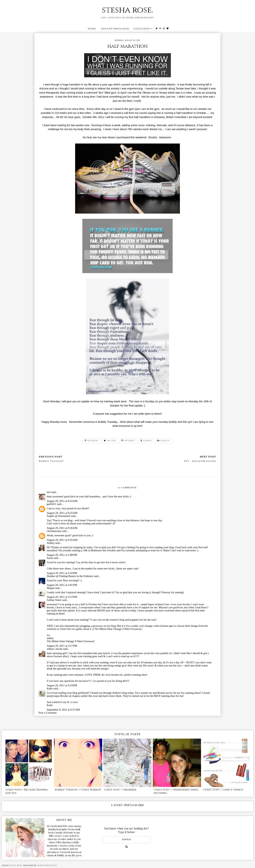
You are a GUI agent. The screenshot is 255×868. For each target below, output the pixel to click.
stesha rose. (127, 10)
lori (49, 492)
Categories (142, 29)
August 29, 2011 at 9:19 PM (62, 685)
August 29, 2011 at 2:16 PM (62, 573)
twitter (110, 441)
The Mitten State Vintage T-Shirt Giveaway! (71, 641)
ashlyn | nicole (55, 649)
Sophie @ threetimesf (59, 516)
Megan (51, 588)
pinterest (128, 441)
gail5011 (51, 504)
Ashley (51, 543)
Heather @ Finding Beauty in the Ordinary (70, 576)
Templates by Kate (47, 865)
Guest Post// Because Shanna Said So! (27, 791)
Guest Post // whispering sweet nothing (176, 791)
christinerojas (54, 531)
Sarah (50, 558)
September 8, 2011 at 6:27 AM (63, 710)
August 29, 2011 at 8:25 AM (62, 513)
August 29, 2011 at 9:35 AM (62, 540)
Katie (50, 688)
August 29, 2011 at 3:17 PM (62, 646)
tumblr (146, 441)
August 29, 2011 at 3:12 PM (62, 597)
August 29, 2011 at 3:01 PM (62, 585)
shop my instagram (115, 29)
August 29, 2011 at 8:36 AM (62, 528)
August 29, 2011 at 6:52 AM (62, 501)
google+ (164, 441)
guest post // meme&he (120, 790)
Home (92, 29)
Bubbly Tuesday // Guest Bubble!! (78, 790)
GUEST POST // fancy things (223, 790)
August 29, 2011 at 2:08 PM (62, 555)
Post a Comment (48, 713)
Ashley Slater (54, 600)
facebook (91, 441)
